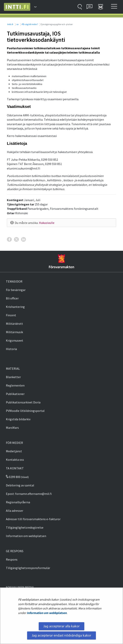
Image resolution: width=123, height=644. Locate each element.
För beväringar (16, 290)
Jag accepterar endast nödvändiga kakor (61, 635)
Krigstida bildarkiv (18, 419)
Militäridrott (14, 324)
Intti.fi (10, 24)
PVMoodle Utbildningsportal (25, 411)
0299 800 (13, 477)
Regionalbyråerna (18, 502)
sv (17, 24)
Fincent (11, 315)
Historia (11, 349)
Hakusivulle (47, 223)
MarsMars (12, 428)
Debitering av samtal (20, 485)
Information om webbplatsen (47, 613)
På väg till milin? (30, 24)
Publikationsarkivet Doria (23, 402)
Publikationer (15, 394)
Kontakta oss (15, 460)
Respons (12, 559)
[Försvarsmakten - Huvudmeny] (33, 7)
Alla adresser (15, 511)
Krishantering (15, 307)
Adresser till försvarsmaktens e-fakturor (33, 519)
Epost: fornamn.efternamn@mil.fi (29, 494)
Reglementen (15, 385)
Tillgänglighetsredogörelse (25, 527)
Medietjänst (14, 451)
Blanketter (13, 377)
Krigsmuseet (15, 340)
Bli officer (12, 298)
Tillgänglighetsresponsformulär (28, 568)
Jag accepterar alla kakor (61, 626)
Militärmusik (14, 332)
